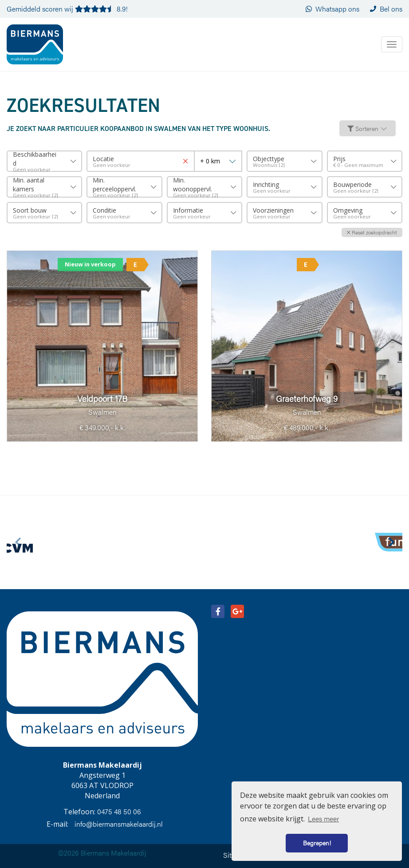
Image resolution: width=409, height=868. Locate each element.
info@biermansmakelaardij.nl (119, 824)
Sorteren (368, 128)
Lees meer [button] (323, 818)
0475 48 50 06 (119, 811)
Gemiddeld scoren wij (67, 9)
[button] (372, 232)
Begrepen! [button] (317, 843)
